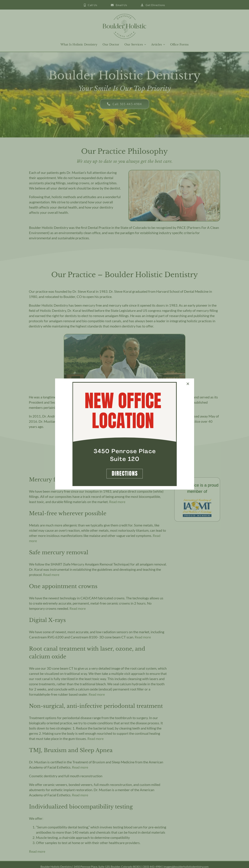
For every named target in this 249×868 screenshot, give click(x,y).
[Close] (188, 384)
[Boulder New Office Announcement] (125, 384)
